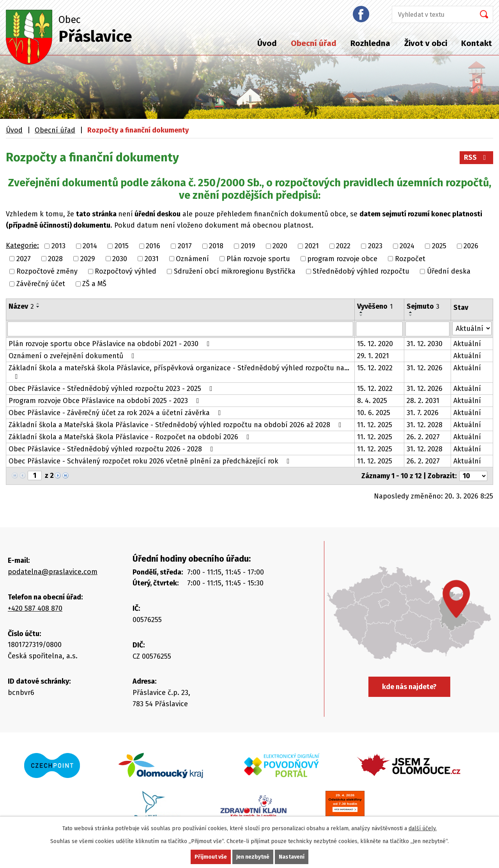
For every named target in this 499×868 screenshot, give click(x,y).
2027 (24, 259)
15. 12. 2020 (375, 344)
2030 (120, 259)
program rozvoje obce (342, 259)
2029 (88, 259)
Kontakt (477, 43)
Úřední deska (449, 271)
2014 (90, 246)
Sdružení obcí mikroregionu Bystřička (235, 271)
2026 (471, 246)
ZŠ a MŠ (94, 284)
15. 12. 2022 (375, 368)
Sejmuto (423, 306)
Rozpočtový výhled (126, 271)
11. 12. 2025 (375, 425)
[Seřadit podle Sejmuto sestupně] (411, 315)
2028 (55, 259)
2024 (407, 246)
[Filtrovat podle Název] (180, 329)
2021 (312, 246)
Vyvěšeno (375, 306)
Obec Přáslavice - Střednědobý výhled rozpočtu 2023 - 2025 (112, 389)
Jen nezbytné (253, 857)
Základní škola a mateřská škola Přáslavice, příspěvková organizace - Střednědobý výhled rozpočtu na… (179, 372)
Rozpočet (410, 259)
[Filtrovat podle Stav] (472, 328)
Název (21, 306)
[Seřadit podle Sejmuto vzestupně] (411, 312)
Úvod (267, 43)
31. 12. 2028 (425, 425)
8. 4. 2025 (372, 401)
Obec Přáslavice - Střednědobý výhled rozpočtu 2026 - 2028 (112, 449)
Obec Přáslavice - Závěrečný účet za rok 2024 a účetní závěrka (116, 413)
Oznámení (192, 259)
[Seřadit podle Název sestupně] (38, 307)
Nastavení (292, 857)
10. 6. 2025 (374, 413)
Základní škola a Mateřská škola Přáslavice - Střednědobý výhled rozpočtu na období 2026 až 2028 (177, 425)
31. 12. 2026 (425, 368)
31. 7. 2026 (423, 413)
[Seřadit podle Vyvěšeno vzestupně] (361, 312)
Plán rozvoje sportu (258, 259)
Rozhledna (370, 43)
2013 (58, 246)
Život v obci (426, 43)
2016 (153, 246)
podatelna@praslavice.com (53, 572)
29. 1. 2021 (373, 356)
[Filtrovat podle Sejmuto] (427, 329)
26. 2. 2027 (423, 437)
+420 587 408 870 (35, 608)
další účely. (423, 828)
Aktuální (467, 344)
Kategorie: (22, 246)
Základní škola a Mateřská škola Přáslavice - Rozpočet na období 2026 (131, 437)
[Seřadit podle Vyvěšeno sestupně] (361, 315)
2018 (216, 246)
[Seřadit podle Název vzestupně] (38, 304)
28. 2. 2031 (423, 401)
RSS (477, 157)
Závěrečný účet (41, 284)
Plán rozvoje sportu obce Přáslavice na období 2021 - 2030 (111, 344)
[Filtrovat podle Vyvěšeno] (379, 329)
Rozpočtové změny (47, 271)
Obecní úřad (314, 43)
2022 (343, 246)
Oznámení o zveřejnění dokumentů (73, 356)
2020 (280, 246)
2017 (185, 246)
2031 (152, 259)
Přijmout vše (211, 857)
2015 (122, 246)
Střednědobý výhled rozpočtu (361, 271)
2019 (248, 246)
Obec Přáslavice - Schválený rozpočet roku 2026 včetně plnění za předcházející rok (151, 461)
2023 (375, 246)
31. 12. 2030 (425, 344)
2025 (439, 246)
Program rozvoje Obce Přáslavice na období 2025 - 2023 (105, 401)
